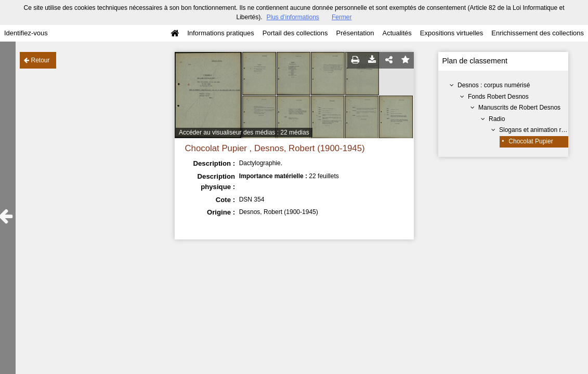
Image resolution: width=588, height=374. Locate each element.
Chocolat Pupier (531, 141)
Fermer (342, 17)
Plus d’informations (292, 17)
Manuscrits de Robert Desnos (519, 108)
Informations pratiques (221, 33)
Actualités (397, 33)
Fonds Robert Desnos (498, 97)
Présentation (355, 33)
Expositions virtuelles (452, 33)
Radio (497, 119)
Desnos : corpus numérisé (494, 85)
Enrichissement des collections (538, 33)
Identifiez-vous (26, 33)
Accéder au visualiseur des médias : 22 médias (244, 132)
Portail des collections (295, 33)
